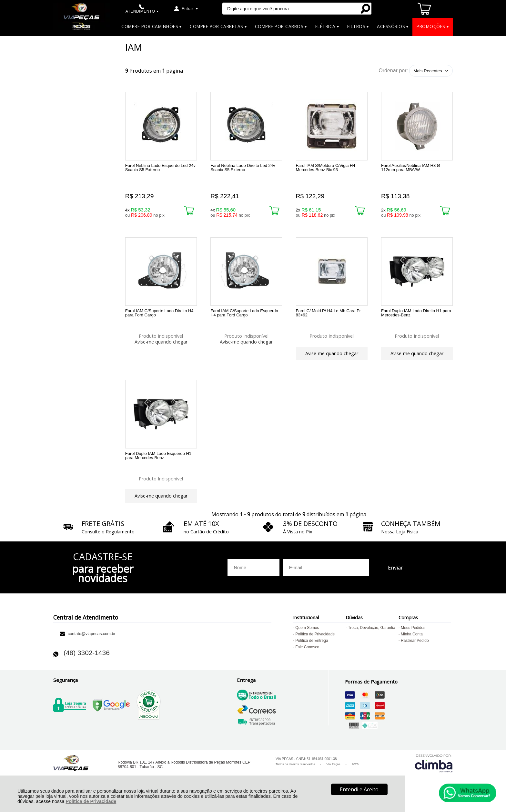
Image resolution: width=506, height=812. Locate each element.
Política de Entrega (312, 651)
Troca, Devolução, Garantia (371, 638)
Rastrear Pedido (415, 651)
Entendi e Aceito (359, 789)
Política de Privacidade (91, 801)
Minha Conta (412, 644)
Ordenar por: (393, 71)
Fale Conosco (307, 657)
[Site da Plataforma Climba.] (434, 773)
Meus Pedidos (413, 638)
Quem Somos (307, 638)
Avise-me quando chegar (161, 344)
